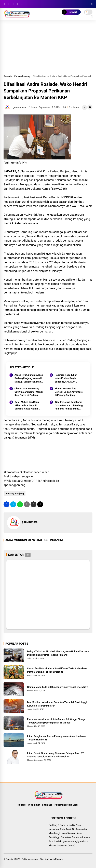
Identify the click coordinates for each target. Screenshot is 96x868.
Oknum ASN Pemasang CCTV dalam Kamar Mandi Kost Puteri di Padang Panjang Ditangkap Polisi (29, 392)
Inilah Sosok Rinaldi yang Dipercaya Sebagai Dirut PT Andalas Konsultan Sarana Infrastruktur (56, 755)
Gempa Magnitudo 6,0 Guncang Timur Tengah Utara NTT (58, 687)
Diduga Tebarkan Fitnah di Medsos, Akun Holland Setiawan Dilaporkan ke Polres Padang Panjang (59, 653)
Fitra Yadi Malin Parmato (52, 859)
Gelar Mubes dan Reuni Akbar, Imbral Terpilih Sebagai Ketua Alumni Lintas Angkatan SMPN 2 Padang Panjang (28, 406)
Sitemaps (47, 805)
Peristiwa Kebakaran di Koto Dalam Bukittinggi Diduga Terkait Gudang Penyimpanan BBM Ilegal (56, 721)
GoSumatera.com (30, 859)
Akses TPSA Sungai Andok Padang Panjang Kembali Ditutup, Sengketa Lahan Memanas (29, 378)
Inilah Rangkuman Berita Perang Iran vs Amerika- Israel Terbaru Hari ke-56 (57, 738)
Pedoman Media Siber (66, 805)
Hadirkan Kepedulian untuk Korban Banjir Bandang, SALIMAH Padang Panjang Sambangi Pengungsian (67, 378)
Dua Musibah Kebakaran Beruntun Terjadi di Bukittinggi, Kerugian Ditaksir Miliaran (57, 704)
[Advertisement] (48, 49)
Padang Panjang (22, 76)
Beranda (8, 76)
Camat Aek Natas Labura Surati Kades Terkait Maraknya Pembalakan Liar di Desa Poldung (57, 670)
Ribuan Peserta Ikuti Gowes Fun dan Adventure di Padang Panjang (69, 392)
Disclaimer (34, 805)
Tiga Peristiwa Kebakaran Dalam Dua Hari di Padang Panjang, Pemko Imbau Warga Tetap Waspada (69, 406)
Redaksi (22, 805)
